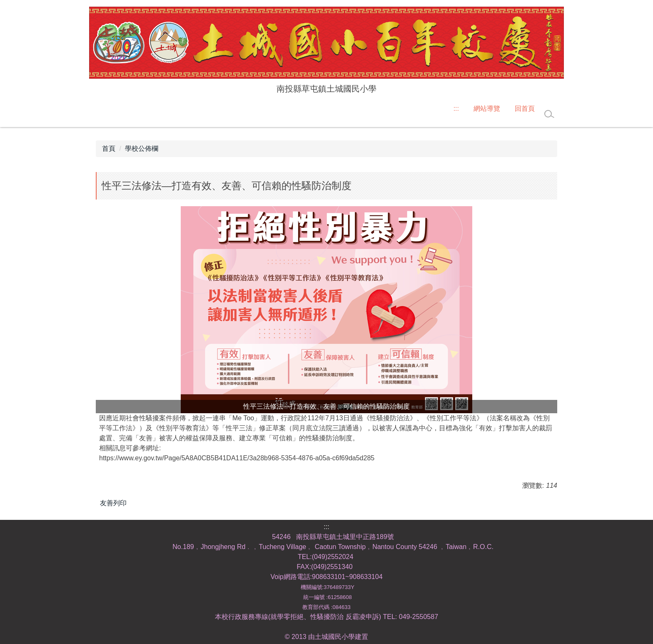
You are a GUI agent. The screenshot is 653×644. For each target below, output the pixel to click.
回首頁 (525, 109)
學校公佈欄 (142, 149)
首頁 (109, 149)
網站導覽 (487, 109)
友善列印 (113, 503)
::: (456, 109)
